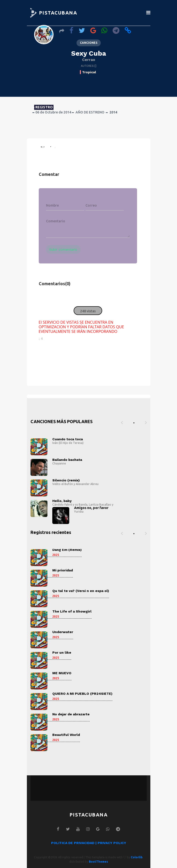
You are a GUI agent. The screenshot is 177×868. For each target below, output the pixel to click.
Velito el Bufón (63, 484)
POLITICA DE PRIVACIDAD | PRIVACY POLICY (89, 843)
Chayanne (59, 463)
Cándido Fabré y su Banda (70, 505)
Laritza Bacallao (100, 505)
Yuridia (79, 512)
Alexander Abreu (87, 484)
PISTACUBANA (58, 13)
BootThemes (98, 862)
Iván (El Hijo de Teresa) (68, 443)
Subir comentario (63, 249)
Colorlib (137, 857)
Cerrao (89, 60)
